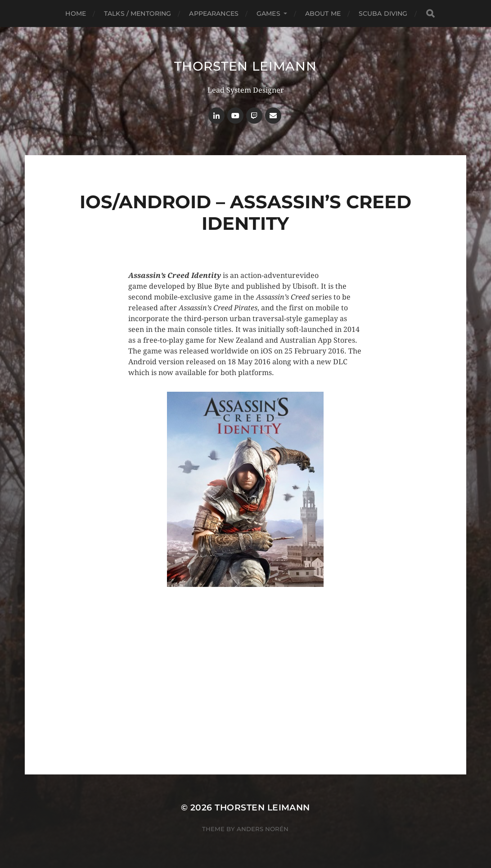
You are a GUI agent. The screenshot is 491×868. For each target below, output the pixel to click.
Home (76, 13)
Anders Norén (263, 829)
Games (268, 13)
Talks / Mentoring (137, 13)
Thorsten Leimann (245, 66)
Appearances (214, 13)
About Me (323, 13)
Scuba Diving (383, 13)
